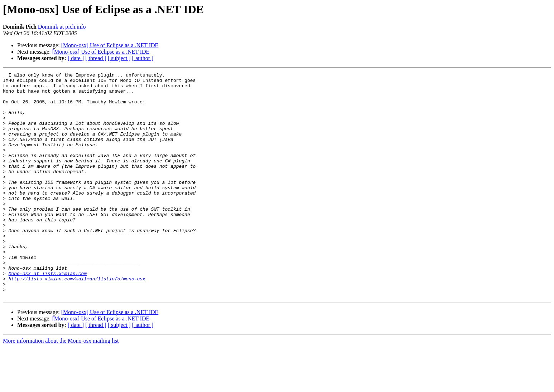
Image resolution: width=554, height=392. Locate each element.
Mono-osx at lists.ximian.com (48, 314)
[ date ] (76, 58)
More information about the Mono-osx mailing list (61, 386)
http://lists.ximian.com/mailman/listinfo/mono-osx (77, 320)
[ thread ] (96, 58)
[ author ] (143, 58)
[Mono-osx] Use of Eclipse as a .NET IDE (110, 45)
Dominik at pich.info (62, 27)
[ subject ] (119, 58)
